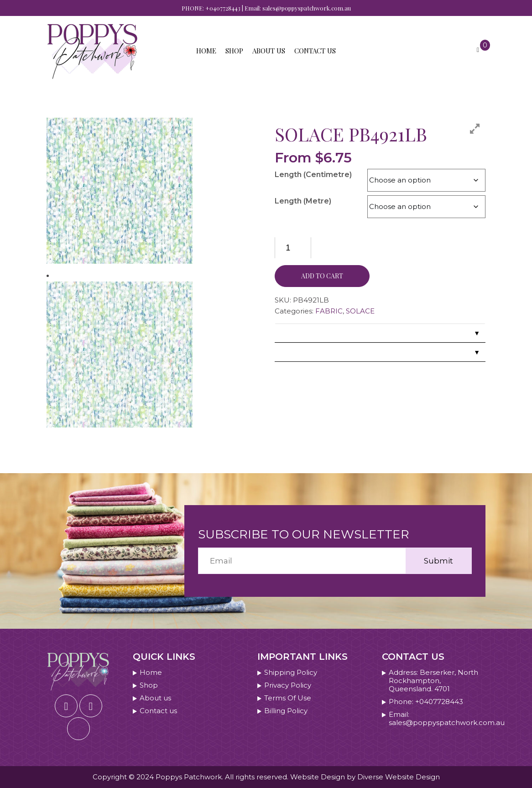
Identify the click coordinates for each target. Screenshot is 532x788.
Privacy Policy (288, 685)
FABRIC (329, 311)
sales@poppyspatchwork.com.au (307, 8)
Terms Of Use (288, 698)
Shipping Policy (291, 673)
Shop (234, 51)
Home (206, 51)
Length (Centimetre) (313, 175)
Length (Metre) (303, 201)
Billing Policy (286, 711)
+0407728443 (223, 8)
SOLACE (360, 311)
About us (269, 51)
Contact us (315, 51)
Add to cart (322, 276)
